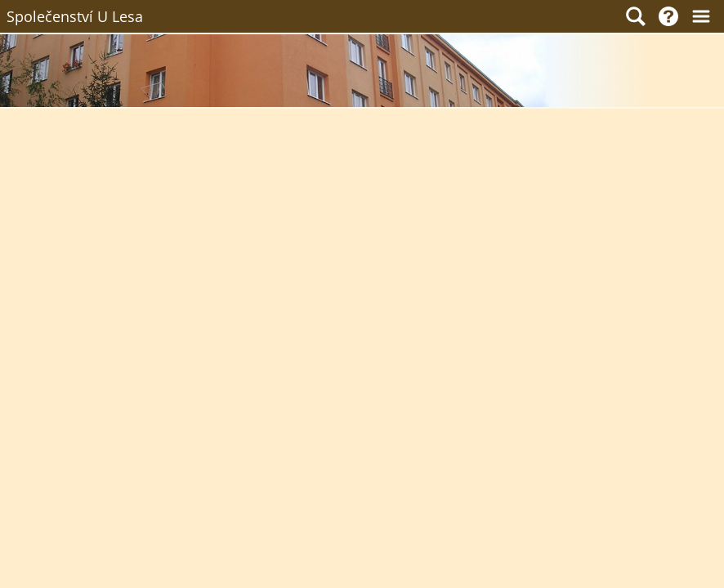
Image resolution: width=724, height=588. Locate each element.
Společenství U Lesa (75, 16)
